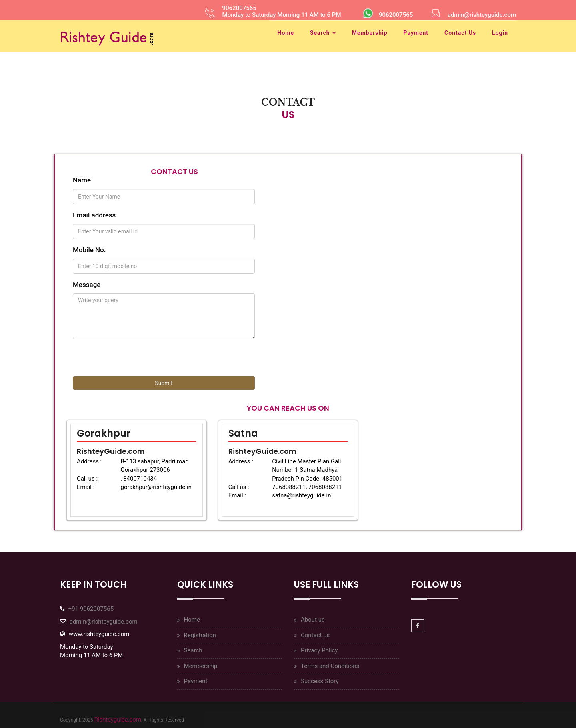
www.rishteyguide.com (99, 634)
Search (320, 33)
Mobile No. (89, 250)
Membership (370, 33)
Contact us (315, 635)
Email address (94, 215)
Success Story (320, 681)
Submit (164, 383)
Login (500, 33)
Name (82, 180)
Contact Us (460, 33)
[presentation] (134, 361)
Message (87, 285)
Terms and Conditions (330, 666)
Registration (200, 635)
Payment (416, 33)
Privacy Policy (319, 650)
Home (286, 33)
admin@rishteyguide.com (104, 622)
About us (313, 620)
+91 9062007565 (91, 609)
